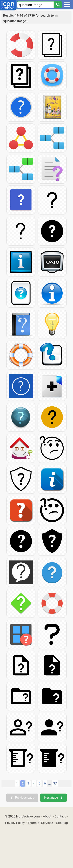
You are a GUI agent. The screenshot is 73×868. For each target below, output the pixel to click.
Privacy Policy (15, 823)
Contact (60, 816)
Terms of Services (40, 823)
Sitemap (62, 823)
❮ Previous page (22, 798)
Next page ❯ (53, 798)
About (47, 816)
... (50, 784)
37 (55, 783)
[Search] (58, 5)
